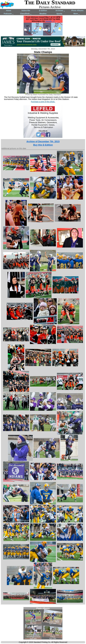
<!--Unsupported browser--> (43, 623)
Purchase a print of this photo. (43, 102)
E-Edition (43, 10)
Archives (60, 11)
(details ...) (50, 21)
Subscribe (26, 10)
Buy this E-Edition (43, 145)
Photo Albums (77, 10)
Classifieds (26, 14)
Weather (43, 14)
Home (9, 10)
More (77, 14)
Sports (59, 14)
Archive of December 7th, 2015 (43, 142)
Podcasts (9, 14)
